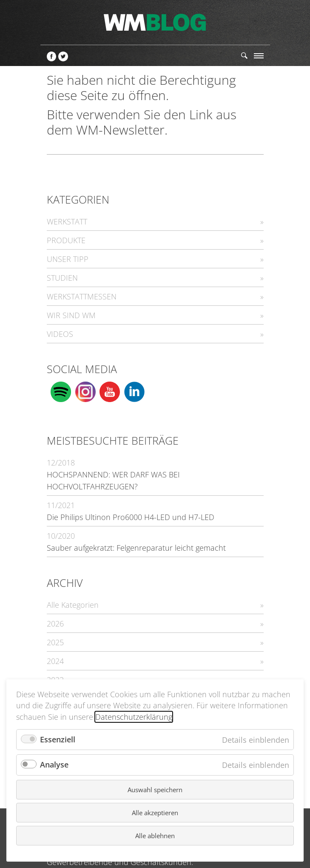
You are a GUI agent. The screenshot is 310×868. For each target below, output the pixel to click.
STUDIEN (62, 278)
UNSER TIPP (68, 259)
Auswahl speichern (155, 790)
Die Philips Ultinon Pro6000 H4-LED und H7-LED (131, 517)
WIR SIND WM (71, 315)
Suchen (244, 56)
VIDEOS (60, 334)
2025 (55, 642)
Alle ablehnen (155, 836)
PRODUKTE (66, 240)
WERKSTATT (67, 221)
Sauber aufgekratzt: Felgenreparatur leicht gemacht (136, 548)
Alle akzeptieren (155, 813)
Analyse (54, 765)
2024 (55, 661)
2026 (55, 624)
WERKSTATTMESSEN (82, 296)
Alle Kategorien (73, 605)
